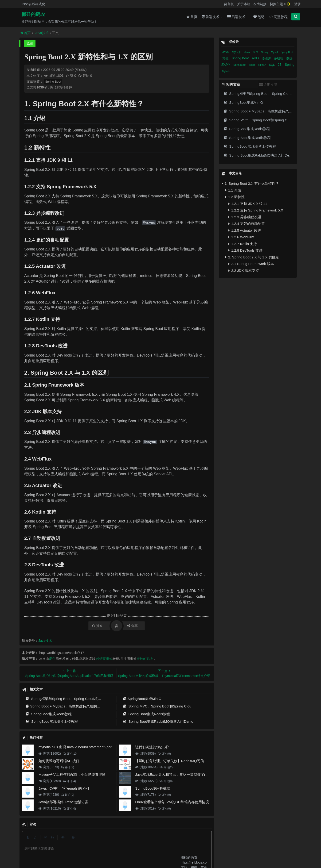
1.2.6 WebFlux (241, 237)
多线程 (279, 58)
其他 (226, 58)
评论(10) (70, 754)
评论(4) (69, 781)
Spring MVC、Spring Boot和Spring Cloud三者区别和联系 (170, 706)
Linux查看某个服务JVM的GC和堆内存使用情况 (172, 802)
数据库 (267, 58)
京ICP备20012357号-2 (132, 849)
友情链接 (260, 4)
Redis (253, 65)
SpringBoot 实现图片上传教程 (51, 721)
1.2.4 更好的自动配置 (247, 224)
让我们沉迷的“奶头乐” (152, 747)
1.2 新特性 (235, 197)
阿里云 (100, 849)
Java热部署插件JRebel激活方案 (64, 802)
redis (256, 58)
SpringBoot (240, 65)
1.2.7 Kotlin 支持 (243, 244)
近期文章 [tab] (268, 85)
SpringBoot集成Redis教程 (48, 714)
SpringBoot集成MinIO (142, 699)
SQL (272, 65)
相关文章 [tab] (231, 84)
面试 (256, 52)
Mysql (275, 52)
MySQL (237, 52)
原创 (30, 43)
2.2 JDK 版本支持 (244, 271)
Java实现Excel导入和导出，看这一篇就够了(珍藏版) (176, 774)
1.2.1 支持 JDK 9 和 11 (248, 204)
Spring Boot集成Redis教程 (146, 714)
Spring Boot (53, 82)
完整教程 (278, 17)
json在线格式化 (93, 841)
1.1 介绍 (233, 190)
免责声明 (160, 841)
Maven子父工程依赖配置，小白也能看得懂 (72, 774)
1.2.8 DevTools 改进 (246, 250)
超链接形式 (104, 659)
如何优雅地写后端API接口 (59, 761)
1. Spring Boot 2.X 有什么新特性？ (250, 183)
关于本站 (244, 4)
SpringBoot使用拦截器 (153, 788)
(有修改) (80, 70)
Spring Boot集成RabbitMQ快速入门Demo (158, 721)
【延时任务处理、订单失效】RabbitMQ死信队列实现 (177, 761)
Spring (265, 52)
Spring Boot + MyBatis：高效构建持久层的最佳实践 (68, 706)
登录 (297, 4)
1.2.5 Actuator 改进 (245, 230)
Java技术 (42, 33)
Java (226, 52)
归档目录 (143, 841)
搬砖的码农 (33, 14)
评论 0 (85, 76)
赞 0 (71, 76)
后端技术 (238, 17)
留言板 (229, 4)
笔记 (259, 17)
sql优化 (262, 65)
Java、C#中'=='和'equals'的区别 (64, 788)
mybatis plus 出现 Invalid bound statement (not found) (81, 747)
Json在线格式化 (33, 4)
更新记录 (125, 841)
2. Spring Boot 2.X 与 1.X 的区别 (252, 257)
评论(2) (67, 767)
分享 (132, 626)
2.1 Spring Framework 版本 (251, 264)
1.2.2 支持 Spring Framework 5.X (256, 210)
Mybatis (226, 71)
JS (280, 65)
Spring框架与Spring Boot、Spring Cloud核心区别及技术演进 (75, 699)
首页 (192, 17)
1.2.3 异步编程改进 (245, 217)
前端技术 (212, 17)
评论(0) (164, 754)
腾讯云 (112, 849)
